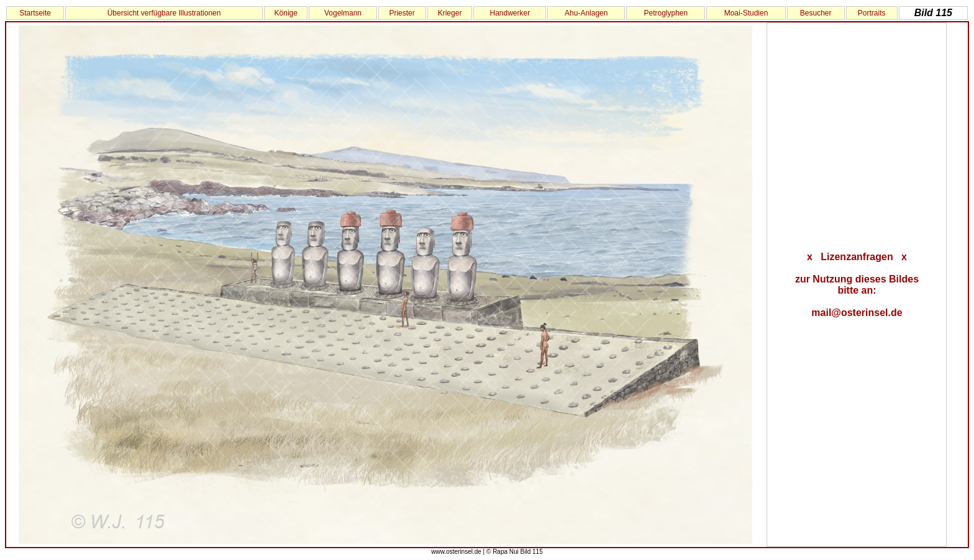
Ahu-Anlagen (586, 13)
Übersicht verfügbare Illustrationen (164, 13)
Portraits (872, 13)
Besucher (816, 13)
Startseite (35, 13)
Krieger (450, 13)
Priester (402, 13)
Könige (286, 13)
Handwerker (510, 13)
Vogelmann (343, 13)
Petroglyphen (666, 13)
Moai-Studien (746, 13)
